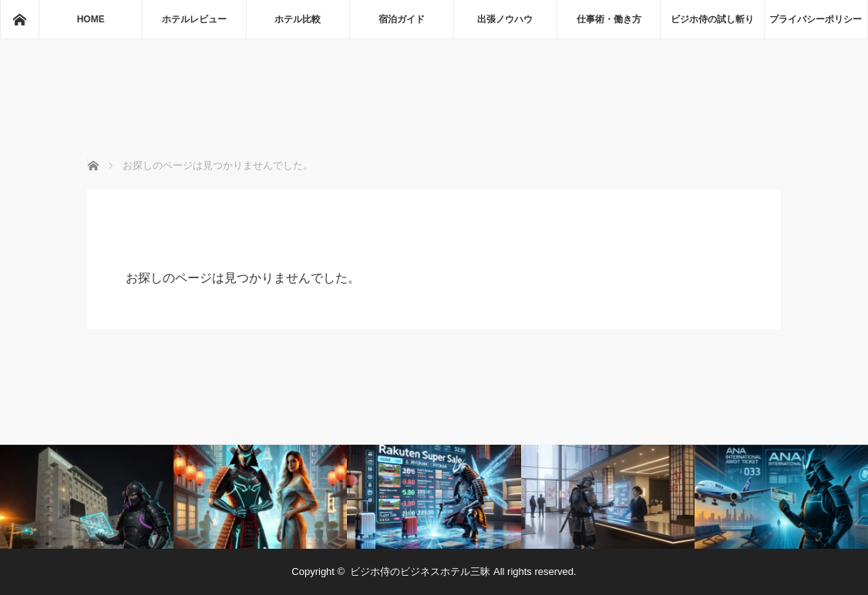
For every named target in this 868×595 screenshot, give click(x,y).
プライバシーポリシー (816, 19)
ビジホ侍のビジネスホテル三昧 (420, 571)
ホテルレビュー (194, 19)
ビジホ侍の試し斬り (712, 19)
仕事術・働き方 (609, 19)
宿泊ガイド (402, 19)
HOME (91, 19)
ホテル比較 (298, 19)
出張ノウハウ (505, 19)
